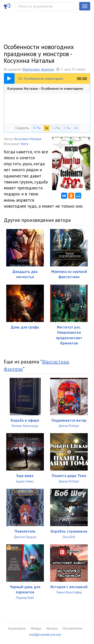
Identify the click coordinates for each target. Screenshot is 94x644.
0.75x (37, 128)
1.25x (56, 128)
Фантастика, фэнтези (38, 69)
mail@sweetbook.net (45, 635)
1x (47, 128)
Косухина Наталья (28, 139)
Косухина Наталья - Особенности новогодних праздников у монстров (45, 90)
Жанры (36, 628)
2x (76, 128)
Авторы (52, 628)
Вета (25, 144)
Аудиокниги (17, 628)
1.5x (67, 128)
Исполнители (72, 628)
